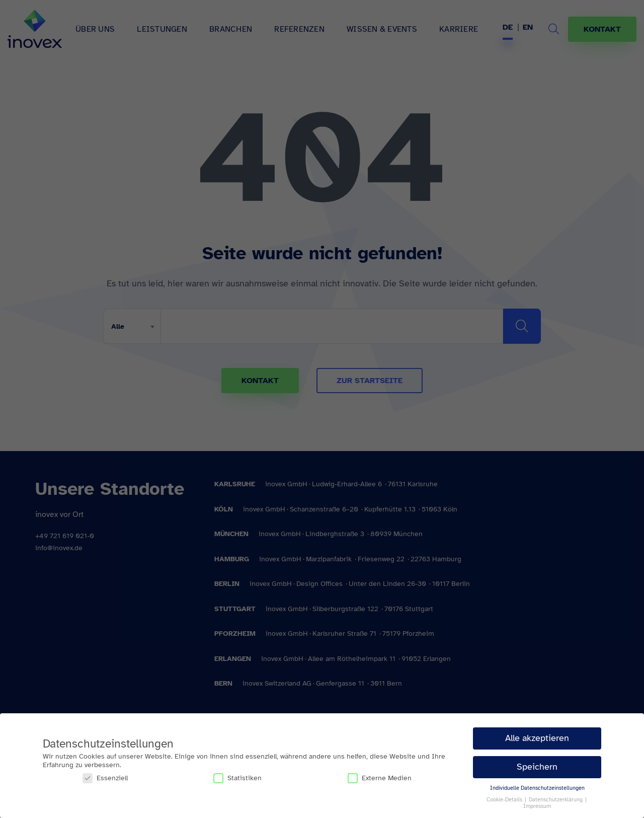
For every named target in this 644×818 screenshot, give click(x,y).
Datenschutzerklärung (556, 800)
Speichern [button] (537, 767)
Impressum (537, 806)
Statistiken (237, 778)
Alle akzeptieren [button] (537, 738)
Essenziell (105, 778)
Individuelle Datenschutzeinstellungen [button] (537, 788)
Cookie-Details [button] (505, 800)
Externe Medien (380, 778)
